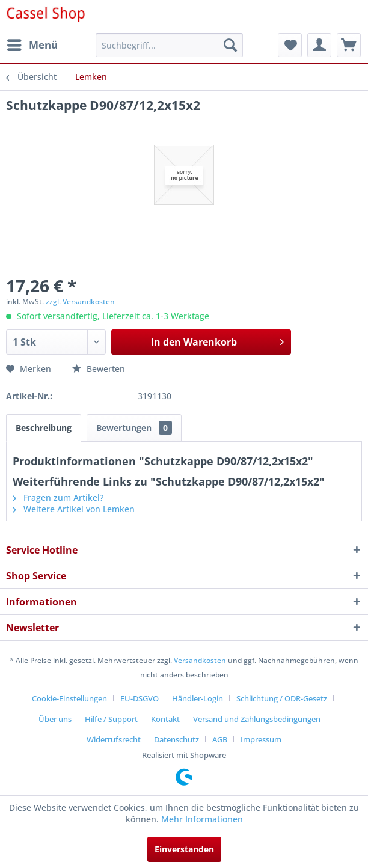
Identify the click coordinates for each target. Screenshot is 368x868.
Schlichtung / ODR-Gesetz (282, 698)
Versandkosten (200, 660)
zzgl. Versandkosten (80, 301)
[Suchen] (230, 45)
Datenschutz (176, 739)
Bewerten (99, 369)
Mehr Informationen (202, 819)
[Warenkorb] (349, 45)
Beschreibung (44, 428)
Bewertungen (134, 428)
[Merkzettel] (290, 45)
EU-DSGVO (140, 698)
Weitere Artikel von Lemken (74, 509)
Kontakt (165, 719)
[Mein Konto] (319, 45)
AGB (220, 739)
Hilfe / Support (111, 719)
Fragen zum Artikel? (58, 497)
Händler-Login (198, 698)
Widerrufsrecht (114, 739)
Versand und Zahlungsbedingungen (257, 719)
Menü (32, 44)
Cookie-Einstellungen (69, 698)
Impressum (261, 739)
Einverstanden (184, 849)
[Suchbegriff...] (169, 45)
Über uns (55, 719)
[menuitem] (32, 45)
